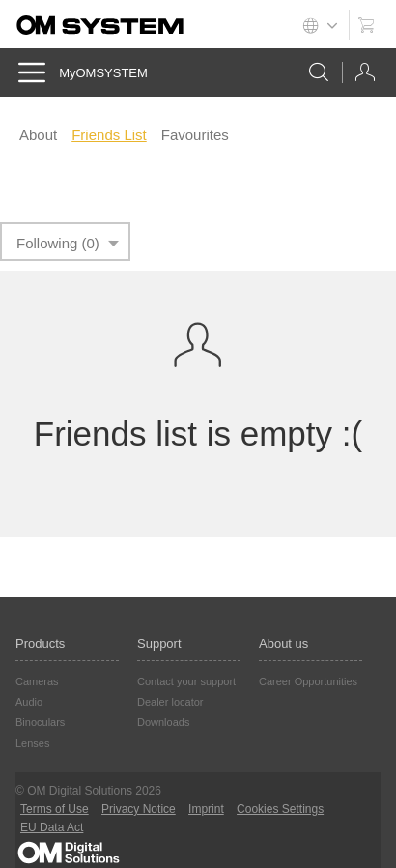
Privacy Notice (139, 809)
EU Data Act (52, 827)
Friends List (109, 135)
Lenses (32, 743)
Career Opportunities (308, 681)
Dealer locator (170, 702)
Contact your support (186, 681)
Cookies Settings (280, 809)
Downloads (163, 722)
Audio (29, 702)
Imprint (206, 809)
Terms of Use (55, 809)
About (38, 135)
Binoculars (40, 722)
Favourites (195, 135)
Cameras (37, 681)
